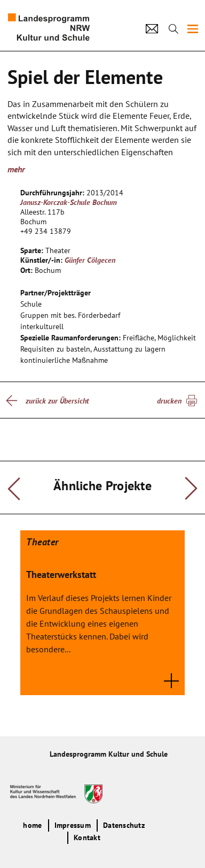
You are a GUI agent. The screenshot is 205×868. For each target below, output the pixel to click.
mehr (16, 169)
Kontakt (87, 837)
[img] (193, 29)
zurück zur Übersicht (57, 401)
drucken (169, 401)
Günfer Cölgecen (90, 260)
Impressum (73, 825)
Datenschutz (124, 825)
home (32, 825)
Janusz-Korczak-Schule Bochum (69, 202)
